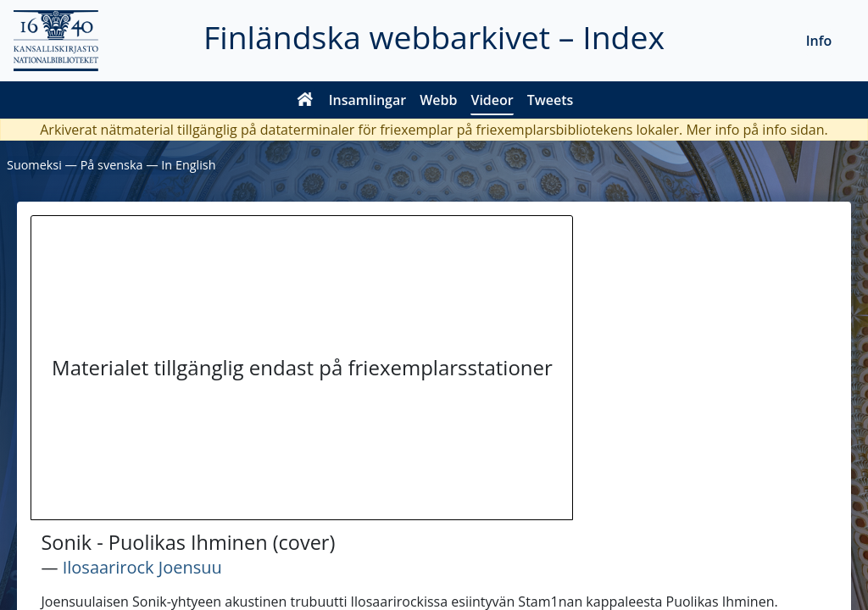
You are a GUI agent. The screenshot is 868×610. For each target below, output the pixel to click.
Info (819, 41)
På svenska (112, 165)
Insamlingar (368, 100)
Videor (492, 100)
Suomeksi (34, 165)
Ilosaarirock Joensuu (142, 567)
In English (188, 165)
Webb (438, 100)
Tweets (551, 100)
